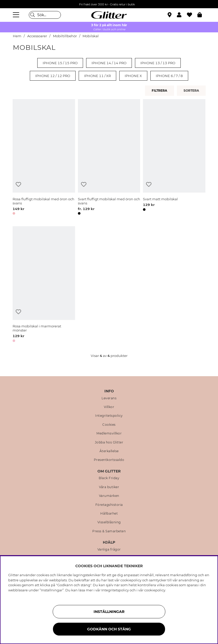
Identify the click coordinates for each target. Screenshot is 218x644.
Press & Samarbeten (109, 531)
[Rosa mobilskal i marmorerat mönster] (44, 285)
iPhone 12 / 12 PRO (53, 76)
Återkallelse (109, 451)
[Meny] (17, 15)
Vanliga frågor (109, 550)
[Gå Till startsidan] (109, 15)
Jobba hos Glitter (109, 442)
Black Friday (109, 478)
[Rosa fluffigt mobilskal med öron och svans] (44, 158)
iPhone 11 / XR (97, 76)
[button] (182, 15)
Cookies (109, 425)
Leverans (109, 398)
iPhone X (133, 76)
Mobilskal (91, 36)
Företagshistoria (109, 505)
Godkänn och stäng (109, 629)
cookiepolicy (155, 590)
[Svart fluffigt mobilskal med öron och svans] (109, 158)
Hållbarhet (109, 514)
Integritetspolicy (109, 416)
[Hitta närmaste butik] (170, 15)
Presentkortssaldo (109, 460)
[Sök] (45, 15)
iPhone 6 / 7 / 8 (169, 76)
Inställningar (109, 612)
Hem (17, 36)
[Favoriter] (192, 15)
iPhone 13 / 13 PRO (158, 63)
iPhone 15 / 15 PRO (60, 63)
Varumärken (109, 496)
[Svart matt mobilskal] (174, 158)
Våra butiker (109, 487)
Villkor (109, 407)
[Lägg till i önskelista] (18, 184)
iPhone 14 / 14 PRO (109, 63)
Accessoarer (37, 36)
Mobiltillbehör (65, 36)
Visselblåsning (109, 522)
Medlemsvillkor (109, 433)
